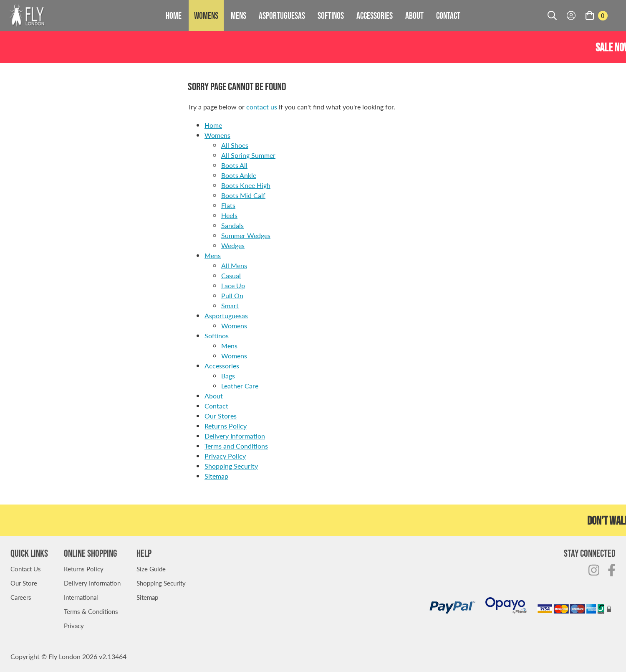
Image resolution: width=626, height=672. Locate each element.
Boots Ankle (239, 175)
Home (174, 15)
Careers (21, 597)
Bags (228, 376)
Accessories (375, 15)
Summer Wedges (246, 235)
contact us (262, 107)
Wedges (233, 245)
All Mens (234, 265)
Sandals (232, 225)
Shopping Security (231, 466)
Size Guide (151, 569)
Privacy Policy (225, 456)
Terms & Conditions (91, 611)
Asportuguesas (282, 15)
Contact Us (26, 569)
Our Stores (221, 416)
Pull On (232, 295)
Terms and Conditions (236, 446)
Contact (448, 15)
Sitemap (216, 476)
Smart (230, 306)
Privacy (74, 625)
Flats (228, 205)
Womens (206, 15)
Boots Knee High (246, 185)
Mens (239, 15)
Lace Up (233, 285)
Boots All (234, 165)
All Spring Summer (248, 155)
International (81, 597)
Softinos (331, 15)
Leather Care (240, 386)
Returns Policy (226, 426)
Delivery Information (235, 436)
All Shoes (235, 145)
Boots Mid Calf (243, 195)
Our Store (24, 583)
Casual (231, 275)
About (414, 15)
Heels (229, 215)
